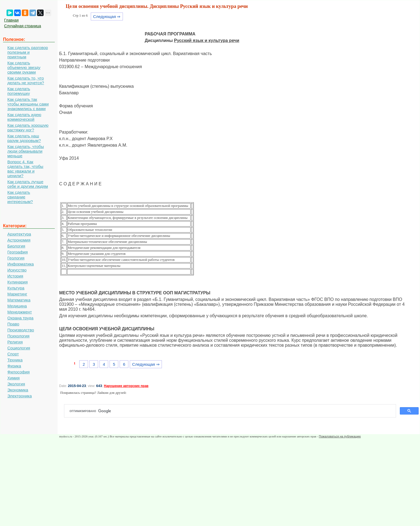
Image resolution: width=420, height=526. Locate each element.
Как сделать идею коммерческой (24, 117)
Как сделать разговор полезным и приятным (28, 52)
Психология (18, 336)
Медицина (17, 306)
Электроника (20, 396)
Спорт (13, 354)
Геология (16, 258)
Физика (14, 366)
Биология (16, 246)
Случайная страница (23, 26)
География (18, 252)
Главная (11, 20)
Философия (19, 372)
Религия (15, 342)
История (15, 276)
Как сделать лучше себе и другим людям (28, 184)
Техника (15, 360)
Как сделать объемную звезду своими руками (24, 67)
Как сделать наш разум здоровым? (24, 138)
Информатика (21, 264)
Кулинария (18, 282)
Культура (16, 288)
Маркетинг (17, 294)
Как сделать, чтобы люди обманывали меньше (26, 151)
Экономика (18, 390)
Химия (13, 378)
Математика (19, 300)
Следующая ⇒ (107, 16)
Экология (16, 384)
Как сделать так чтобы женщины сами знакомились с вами (28, 104)
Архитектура (19, 234)
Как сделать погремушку (19, 91)
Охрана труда (20, 318)
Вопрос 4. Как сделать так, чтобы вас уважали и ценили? (25, 169)
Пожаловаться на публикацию (340, 436)
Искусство (17, 270)
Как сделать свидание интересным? (20, 197)
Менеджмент (20, 312)
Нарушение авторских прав (126, 386)
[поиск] (232, 411)
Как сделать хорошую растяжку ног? (28, 128)
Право (13, 324)
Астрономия (19, 240)
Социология (19, 348)
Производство (21, 330)
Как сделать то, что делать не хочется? (26, 80)
